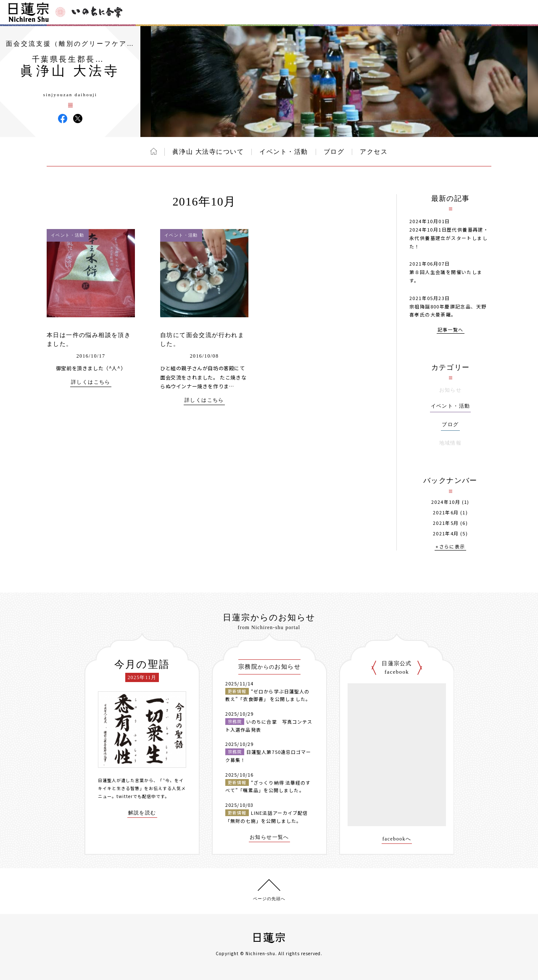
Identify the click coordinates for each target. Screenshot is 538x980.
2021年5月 (446, 523)
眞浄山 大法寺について (208, 152)
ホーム (154, 151)
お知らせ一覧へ (269, 837)
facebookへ (397, 839)
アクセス (374, 152)
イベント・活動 (284, 152)
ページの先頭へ (269, 899)
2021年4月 (446, 533)
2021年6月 (446, 512)
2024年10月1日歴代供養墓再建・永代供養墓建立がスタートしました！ (449, 238)
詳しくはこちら (91, 382)
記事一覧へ (451, 330)
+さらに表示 (450, 547)
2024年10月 (446, 502)
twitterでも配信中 (136, 796)
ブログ (334, 152)
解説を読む (142, 813)
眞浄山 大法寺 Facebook (63, 119)
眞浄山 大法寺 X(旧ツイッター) (78, 119)
